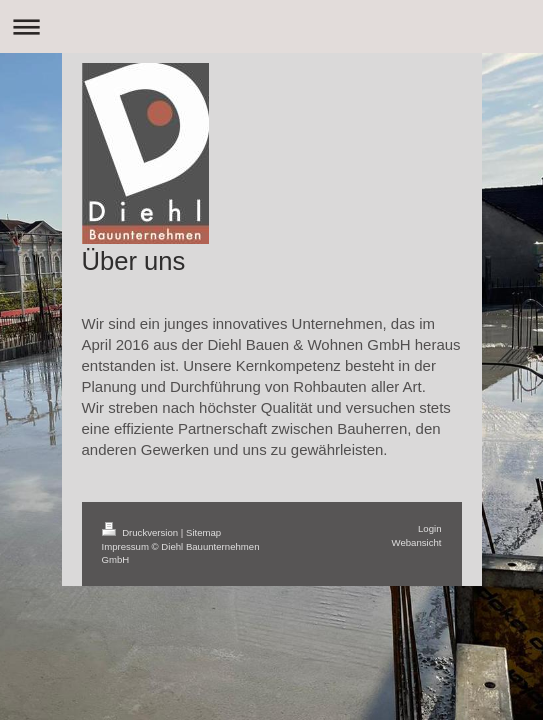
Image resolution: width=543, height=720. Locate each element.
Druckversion (141, 532)
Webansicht (417, 542)
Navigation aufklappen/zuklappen (271, 26)
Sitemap (203, 532)
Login (429, 528)
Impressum (125, 546)
